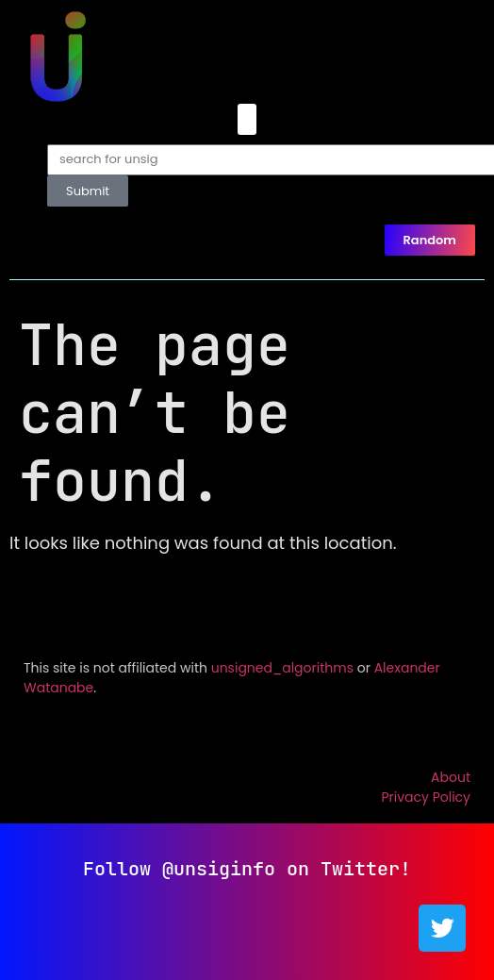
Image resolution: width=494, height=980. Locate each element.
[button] (247, 119)
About (451, 777)
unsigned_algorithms (282, 668)
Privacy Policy (426, 797)
